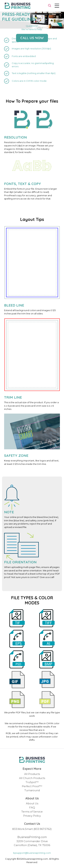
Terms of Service (32, 812)
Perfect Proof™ (32, 786)
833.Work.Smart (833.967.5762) (32, 829)
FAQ (32, 807)
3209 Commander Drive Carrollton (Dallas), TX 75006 (32, 843)
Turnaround (32, 790)
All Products (32, 774)
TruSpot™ (32, 782)
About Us (32, 803)
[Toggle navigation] (57, 6)
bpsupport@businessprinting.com (32, 853)
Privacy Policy (32, 816)
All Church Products (32, 778)
